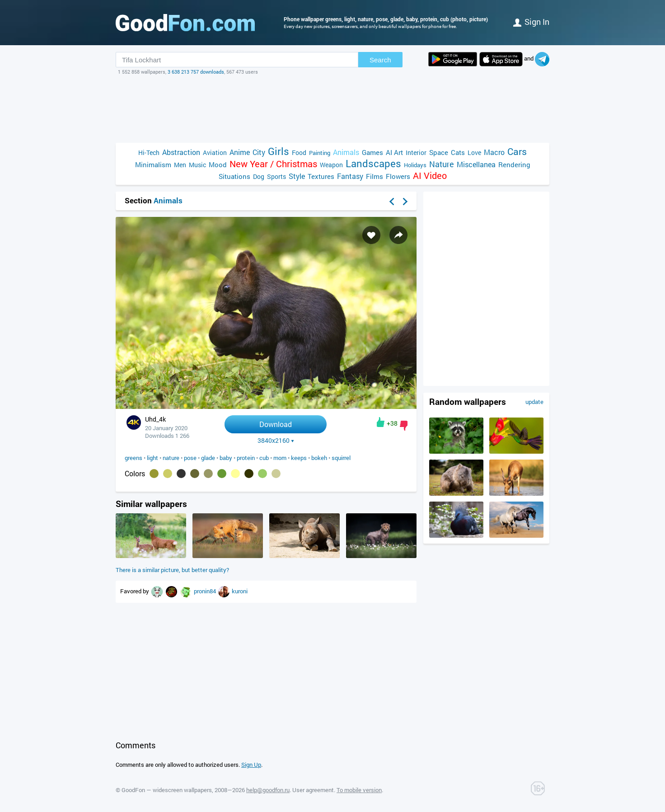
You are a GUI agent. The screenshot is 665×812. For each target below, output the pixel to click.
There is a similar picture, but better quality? (172, 570)
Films (375, 176)
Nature (442, 164)
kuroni (240, 591)
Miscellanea (476, 164)
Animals (346, 152)
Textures (321, 176)
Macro (494, 152)
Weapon (331, 165)
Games (372, 152)
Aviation (215, 153)
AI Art (394, 152)
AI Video (430, 176)
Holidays (415, 165)
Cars (517, 152)
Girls (279, 151)
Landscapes (373, 163)
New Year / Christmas (273, 164)
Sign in (531, 22)
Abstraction (181, 152)
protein (246, 458)
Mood (218, 164)
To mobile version (359, 790)
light (152, 458)
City (259, 152)
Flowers (398, 176)
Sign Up (251, 765)
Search (380, 60)
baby (226, 458)
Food (299, 153)
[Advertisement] (332, 109)
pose (190, 458)
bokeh (319, 458)
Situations (234, 176)
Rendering (514, 164)
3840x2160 (276, 441)
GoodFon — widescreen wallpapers (167, 790)
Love (474, 153)
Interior (416, 153)
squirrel (341, 458)
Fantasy (350, 176)
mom (280, 458)
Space (439, 152)
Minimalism (153, 164)
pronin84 (206, 591)
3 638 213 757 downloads (196, 72)
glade (208, 458)
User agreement (313, 790)
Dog (259, 176)
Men (180, 165)
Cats (458, 152)
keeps (299, 458)
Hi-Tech (149, 153)
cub (264, 458)
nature (171, 458)
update (534, 402)
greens (133, 458)
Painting (320, 153)
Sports (276, 176)
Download (276, 424)
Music (197, 165)
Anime (240, 152)
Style (297, 176)
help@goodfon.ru (268, 790)
